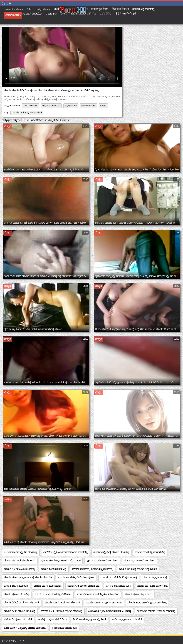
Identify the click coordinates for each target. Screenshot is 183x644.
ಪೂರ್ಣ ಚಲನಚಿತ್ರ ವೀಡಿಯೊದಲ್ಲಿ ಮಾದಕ (61, 560)
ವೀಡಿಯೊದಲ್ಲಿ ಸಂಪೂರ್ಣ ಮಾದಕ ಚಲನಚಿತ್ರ (110, 611)
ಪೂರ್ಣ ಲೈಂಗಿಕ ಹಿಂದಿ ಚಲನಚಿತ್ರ (139, 560)
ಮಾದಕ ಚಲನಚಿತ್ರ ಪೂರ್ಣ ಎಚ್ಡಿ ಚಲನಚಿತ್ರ (93, 569)
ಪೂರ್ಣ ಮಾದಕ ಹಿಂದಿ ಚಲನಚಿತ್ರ (102, 560)
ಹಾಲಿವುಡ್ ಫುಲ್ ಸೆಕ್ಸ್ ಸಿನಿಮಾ (53, 619)
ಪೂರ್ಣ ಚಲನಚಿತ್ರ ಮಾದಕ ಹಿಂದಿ (20, 560)
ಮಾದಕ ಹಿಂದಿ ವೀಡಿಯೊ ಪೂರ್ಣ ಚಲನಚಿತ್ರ (62, 611)
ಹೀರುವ (103, 106)
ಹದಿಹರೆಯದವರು (89, 106)
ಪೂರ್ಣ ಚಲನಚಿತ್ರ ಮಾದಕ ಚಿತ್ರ (150, 552)
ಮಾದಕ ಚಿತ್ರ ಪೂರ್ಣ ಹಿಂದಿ (119, 586)
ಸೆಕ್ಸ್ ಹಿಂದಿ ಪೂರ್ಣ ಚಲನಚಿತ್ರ (18, 619)
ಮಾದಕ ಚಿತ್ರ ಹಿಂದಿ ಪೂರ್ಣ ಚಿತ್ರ (153, 586)
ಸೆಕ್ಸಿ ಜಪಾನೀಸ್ (71, 106)
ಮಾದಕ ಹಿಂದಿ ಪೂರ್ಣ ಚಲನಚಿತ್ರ (20, 611)
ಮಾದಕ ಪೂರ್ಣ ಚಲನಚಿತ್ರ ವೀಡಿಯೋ (53, 594)
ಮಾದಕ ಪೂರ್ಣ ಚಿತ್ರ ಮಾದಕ (139, 594)
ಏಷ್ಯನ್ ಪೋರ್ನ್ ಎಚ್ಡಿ (51, 106)
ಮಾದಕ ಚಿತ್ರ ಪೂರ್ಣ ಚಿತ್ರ (16, 586)
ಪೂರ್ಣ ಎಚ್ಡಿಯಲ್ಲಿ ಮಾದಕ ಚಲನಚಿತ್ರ (111, 552)
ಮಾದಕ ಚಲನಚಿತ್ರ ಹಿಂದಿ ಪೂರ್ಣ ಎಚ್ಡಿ (119, 577)
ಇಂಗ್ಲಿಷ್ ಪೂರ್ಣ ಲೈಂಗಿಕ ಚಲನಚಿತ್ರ (21, 552)
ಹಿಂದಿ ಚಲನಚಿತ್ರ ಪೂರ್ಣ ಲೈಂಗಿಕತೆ (89, 619)
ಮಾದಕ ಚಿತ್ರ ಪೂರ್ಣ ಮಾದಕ (48, 586)
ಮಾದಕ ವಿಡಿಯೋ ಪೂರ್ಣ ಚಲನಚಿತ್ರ (27, 112)
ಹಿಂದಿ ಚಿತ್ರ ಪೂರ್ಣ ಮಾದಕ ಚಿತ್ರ (127, 619)
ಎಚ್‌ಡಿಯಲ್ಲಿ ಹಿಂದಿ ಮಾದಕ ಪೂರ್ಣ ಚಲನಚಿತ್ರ (66, 552)
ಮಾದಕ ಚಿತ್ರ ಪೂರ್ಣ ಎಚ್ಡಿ (155, 577)
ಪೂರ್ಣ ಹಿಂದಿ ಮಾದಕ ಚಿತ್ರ (54, 569)
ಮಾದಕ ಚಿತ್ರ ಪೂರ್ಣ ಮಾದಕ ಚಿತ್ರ (84, 586)
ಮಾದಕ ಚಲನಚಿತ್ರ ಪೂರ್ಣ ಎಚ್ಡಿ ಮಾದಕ (138, 569)
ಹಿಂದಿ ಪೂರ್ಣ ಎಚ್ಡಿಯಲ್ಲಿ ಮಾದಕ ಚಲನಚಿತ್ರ (25, 628)
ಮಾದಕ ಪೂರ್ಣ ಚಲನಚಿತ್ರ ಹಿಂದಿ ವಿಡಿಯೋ (98, 594)
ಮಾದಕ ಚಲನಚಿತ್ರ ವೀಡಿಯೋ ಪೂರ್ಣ (76, 577)
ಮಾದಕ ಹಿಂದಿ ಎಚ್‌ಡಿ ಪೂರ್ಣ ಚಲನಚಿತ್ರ (147, 603)
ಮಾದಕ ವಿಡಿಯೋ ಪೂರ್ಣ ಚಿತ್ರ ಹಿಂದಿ (104, 603)
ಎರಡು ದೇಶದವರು (31, 106)
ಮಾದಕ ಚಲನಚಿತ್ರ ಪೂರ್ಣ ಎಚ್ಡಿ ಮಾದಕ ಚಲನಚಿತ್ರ (28, 577)
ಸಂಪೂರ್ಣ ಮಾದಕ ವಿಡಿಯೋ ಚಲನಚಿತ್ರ (156, 611)
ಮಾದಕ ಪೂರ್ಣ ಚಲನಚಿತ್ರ (17, 594)
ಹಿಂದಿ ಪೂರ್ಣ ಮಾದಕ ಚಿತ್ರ (64, 628)
